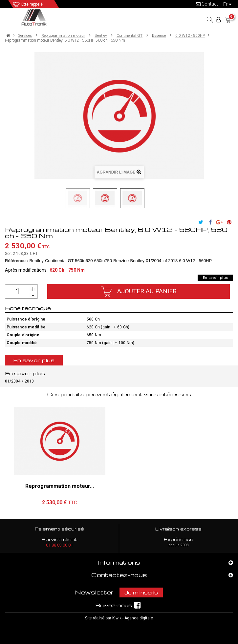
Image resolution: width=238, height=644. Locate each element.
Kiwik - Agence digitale (133, 618)
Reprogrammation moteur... (60, 486)
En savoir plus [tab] (34, 360)
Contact (207, 4)
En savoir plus (215, 278)
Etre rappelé (32, 4)
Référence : (17, 261)
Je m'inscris (141, 592)
